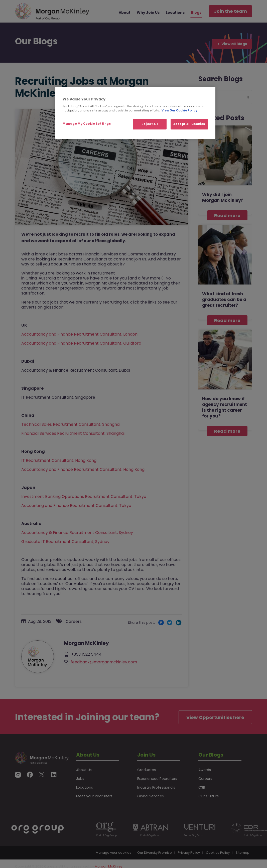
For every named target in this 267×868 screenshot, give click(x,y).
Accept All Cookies (189, 124)
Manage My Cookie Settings (87, 124)
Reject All (150, 124)
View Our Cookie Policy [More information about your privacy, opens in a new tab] (179, 110)
